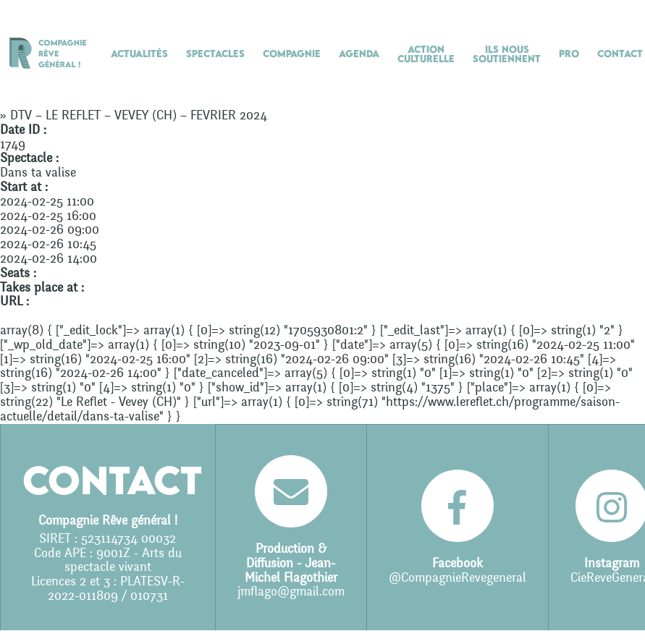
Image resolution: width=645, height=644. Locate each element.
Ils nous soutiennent (507, 54)
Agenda (359, 54)
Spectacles (215, 54)
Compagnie (292, 54)
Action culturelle (426, 54)
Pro (569, 54)
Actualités (139, 54)
